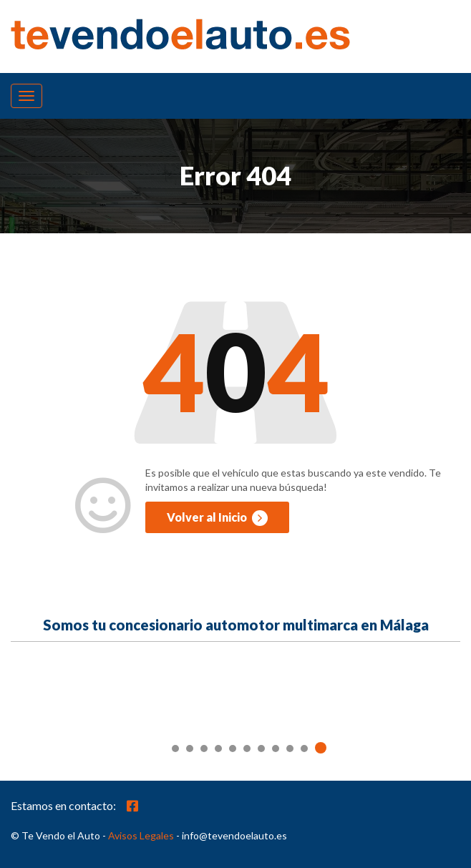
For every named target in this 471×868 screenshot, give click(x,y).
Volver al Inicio (217, 518)
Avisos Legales (141, 835)
